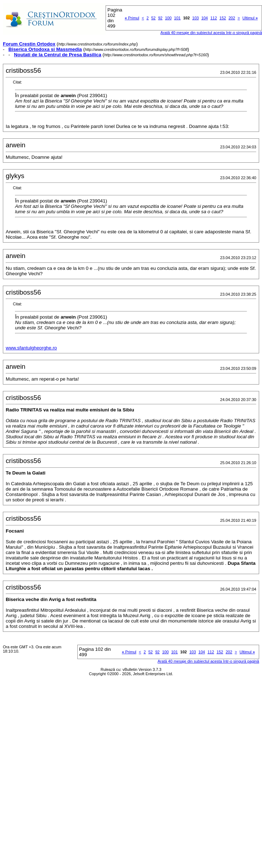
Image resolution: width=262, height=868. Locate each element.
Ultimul (250, 18)
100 (168, 18)
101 (177, 18)
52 (153, 18)
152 (223, 18)
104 (204, 18)
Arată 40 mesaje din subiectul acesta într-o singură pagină (208, 661)
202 (232, 18)
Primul (132, 18)
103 (195, 18)
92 (160, 18)
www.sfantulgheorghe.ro (31, 348)
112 (214, 18)
